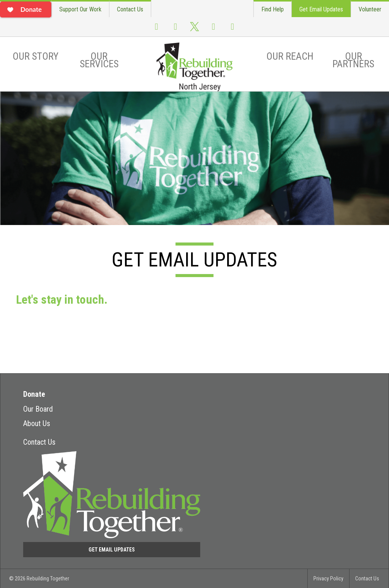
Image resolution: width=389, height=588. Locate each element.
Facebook (157, 30)
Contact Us (130, 9)
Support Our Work (80, 9)
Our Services (99, 60)
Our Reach (290, 56)
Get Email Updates (321, 9)
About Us (37, 423)
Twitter (194, 30)
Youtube (213, 30)
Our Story (36, 56)
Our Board (38, 409)
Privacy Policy (328, 578)
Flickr (232, 30)
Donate (34, 394)
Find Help (273, 9)
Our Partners (353, 60)
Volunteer (370, 9)
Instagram (176, 30)
